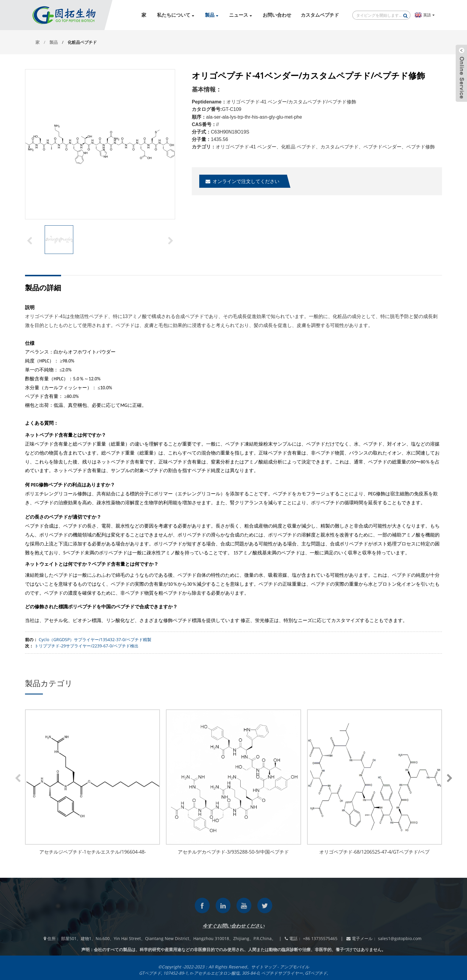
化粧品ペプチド (82, 42)
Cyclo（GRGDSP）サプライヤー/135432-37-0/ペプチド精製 (95, 639)
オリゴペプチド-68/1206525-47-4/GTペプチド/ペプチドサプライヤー (374, 852)
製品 (212, 15)
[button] (171, 240)
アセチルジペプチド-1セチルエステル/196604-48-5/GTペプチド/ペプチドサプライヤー (93, 852)
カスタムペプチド (320, 15)
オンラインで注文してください (246, 181)
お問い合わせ (277, 15)
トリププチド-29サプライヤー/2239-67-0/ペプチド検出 (87, 646)
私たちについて (176, 15)
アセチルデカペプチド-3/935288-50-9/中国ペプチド (233, 852)
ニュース (240, 15)
